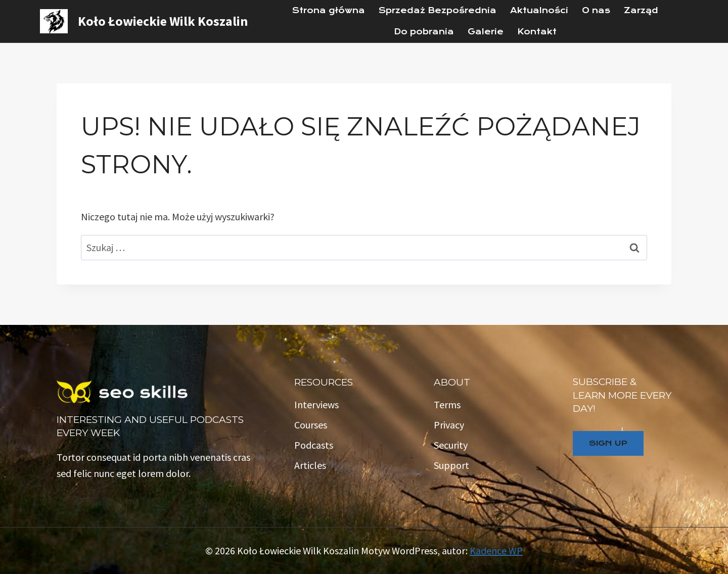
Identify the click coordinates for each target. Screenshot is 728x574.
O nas (596, 10)
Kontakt (537, 32)
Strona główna (329, 10)
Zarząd (641, 10)
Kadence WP (496, 551)
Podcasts (314, 445)
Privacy (449, 425)
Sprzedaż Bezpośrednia (438, 10)
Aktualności (539, 10)
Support (451, 465)
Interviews (316, 404)
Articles (310, 465)
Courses (311, 425)
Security (451, 445)
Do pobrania (424, 32)
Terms (447, 404)
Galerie (486, 32)
